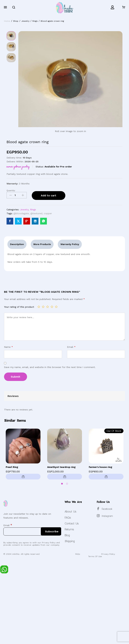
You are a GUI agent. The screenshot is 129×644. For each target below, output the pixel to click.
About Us (70, 511)
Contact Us (72, 523)
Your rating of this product (19, 307)
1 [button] (62, 484)
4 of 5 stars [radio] (52, 307)
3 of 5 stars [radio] (48, 307)
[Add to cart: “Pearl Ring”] (23, 477)
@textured (36, 213)
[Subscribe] (51, 531)
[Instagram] (98, 516)
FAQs (68, 517)
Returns (69, 529)
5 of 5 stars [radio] (56, 307)
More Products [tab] (42, 244)
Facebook (107, 509)
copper (48, 213)
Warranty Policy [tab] (70, 244)
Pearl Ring (12, 467)
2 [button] (67, 484)
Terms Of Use (95, 556)
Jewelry (24, 210)
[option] (23, 455)
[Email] (32, 532)
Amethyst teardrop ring (61, 467)
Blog (67, 535)
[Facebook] (98, 509)
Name (8, 347)
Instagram (107, 516)
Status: (40, 167)
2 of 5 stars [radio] (43, 307)
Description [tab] (17, 244)
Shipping (70, 541)
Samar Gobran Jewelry (18, 167)
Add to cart (49, 195)
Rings (33, 210)
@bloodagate (21, 213)
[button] (65, 477)
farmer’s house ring (100, 467)
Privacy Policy (108, 554)
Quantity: (11, 190)
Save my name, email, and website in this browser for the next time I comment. (50, 367)
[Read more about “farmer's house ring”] (106, 477)
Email (71, 347)
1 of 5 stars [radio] (39, 307)
